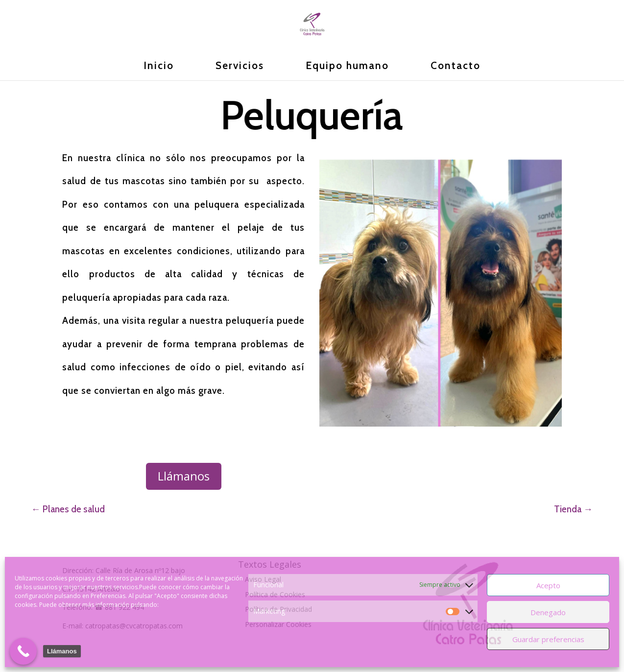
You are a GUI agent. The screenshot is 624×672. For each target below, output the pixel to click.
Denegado (548, 612)
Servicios (240, 67)
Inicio (159, 67)
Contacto (456, 67)
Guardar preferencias (548, 639)
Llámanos (184, 476)
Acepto (548, 585)
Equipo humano (347, 67)
